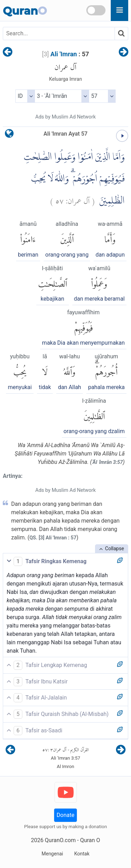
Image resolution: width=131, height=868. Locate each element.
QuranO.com (60, 840)
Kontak (82, 854)
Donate (65, 815)
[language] (9, 135)
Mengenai (52, 854)
